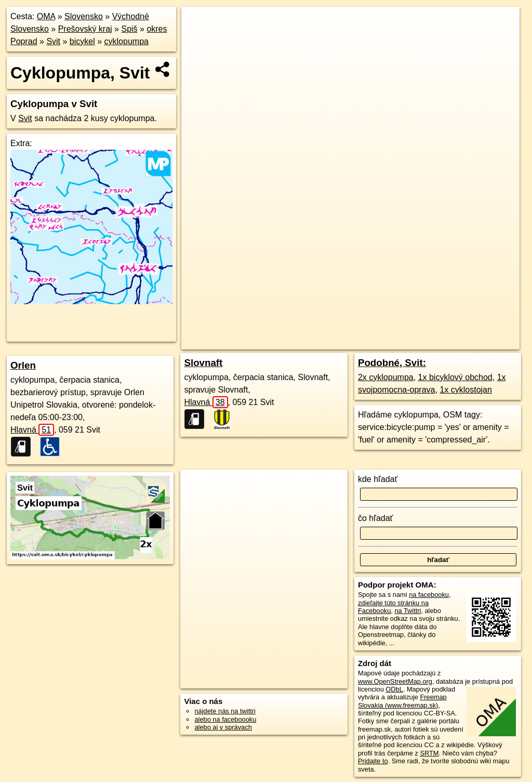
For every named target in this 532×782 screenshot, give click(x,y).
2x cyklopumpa (386, 377)
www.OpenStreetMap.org (395, 681)
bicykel (82, 41)
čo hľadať (376, 518)
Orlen (23, 365)
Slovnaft (203, 363)
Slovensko (84, 16)
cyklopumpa (127, 41)
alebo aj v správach (223, 727)
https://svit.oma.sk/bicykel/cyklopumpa (464, 342)
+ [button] (199, 24)
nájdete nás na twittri (225, 711)
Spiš (129, 29)
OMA (46, 16)
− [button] (199, 41)
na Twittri (408, 611)
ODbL (394, 689)
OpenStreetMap (325, 342)
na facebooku (429, 595)
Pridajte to (373, 761)
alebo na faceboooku (225, 719)
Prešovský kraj (85, 29)
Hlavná (32, 430)
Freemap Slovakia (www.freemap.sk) (402, 701)
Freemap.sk (378, 342)
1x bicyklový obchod (455, 377)
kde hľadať (378, 479)
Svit (53, 41)
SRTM (429, 753)
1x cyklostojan (466, 390)
